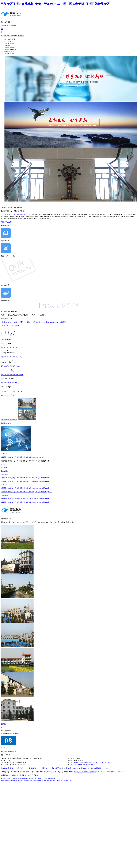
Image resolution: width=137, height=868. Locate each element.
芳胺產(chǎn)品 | (7, 322)
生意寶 (66, 772)
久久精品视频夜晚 (37, 781)
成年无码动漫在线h (50, 781)
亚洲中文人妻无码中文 (64, 781)
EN (2, 29)
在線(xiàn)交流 (9, 51)
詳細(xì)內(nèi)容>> (7, 222)
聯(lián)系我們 (9, 53)
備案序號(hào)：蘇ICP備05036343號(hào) (109, 772)
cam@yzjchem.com (92, 762)
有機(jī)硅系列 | (20, 322)
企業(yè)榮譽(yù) (10, 47)
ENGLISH (107, 768)
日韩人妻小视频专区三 (23, 781)
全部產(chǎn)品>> (7, 423)
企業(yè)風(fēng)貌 (10, 49)
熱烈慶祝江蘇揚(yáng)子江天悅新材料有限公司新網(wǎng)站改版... (23, 457)
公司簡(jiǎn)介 (9, 41)
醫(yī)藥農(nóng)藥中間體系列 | (58, 322)
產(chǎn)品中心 (9, 43)
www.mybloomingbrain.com (86, 764)
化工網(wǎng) (59, 772)
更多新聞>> (5, 471)
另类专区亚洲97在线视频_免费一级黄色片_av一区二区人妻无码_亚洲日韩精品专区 (55, 4)
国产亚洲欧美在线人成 (8, 781)
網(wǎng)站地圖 (90, 772)
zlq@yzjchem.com (105, 762)
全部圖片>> (5, 724)
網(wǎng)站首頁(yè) (11, 39)
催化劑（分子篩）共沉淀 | (36, 322)
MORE (3, 464)
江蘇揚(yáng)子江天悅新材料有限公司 (16, 214)
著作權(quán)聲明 (79, 772)
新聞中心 (7, 45)
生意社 (71, 772)
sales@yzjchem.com (80, 762)
